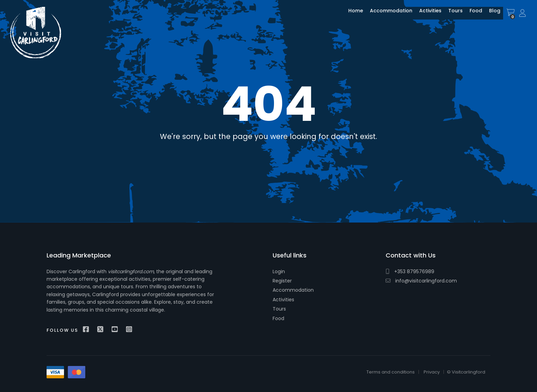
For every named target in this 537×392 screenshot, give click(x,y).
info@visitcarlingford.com (421, 281)
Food (471, 15)
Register (282, 281)
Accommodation (386, 15)
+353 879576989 (410, 271)
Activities (425, 15)
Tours (450, 15)
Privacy (432, 372)
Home (351, 15)
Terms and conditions (391, 372)
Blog (490, 15)
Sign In (523, 14)
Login (279, 271)
